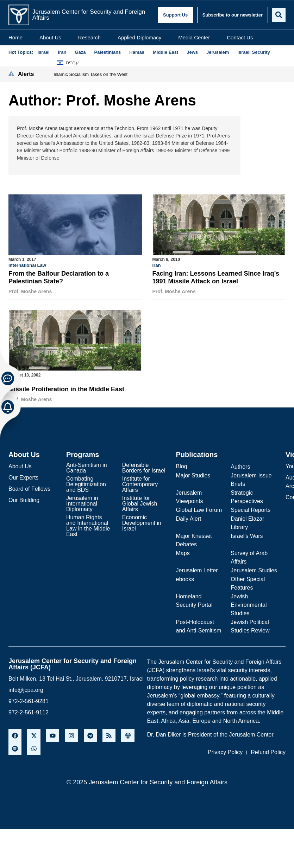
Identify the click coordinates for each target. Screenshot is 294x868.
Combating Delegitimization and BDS (86, 483)
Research (89, 37)
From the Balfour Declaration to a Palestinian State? (59, 277)
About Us (50, 37)
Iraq (13, 380)
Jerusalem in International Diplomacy (82, 502)
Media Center (194, 37)
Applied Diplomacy (139, 37)
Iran (157, 265)
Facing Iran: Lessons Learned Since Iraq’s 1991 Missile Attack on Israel (216, 277)
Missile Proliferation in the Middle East (66, 388)
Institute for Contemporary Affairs (140, 483)
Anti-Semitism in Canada (87, 466)
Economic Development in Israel (142, 522)
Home (15, 37)
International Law (27, 265)
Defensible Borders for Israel (144, 466)
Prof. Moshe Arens (30, 291)
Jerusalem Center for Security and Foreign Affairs (88, 14)
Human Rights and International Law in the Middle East (88, 524)
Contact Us (240, 37)
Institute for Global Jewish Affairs (140, 502)
